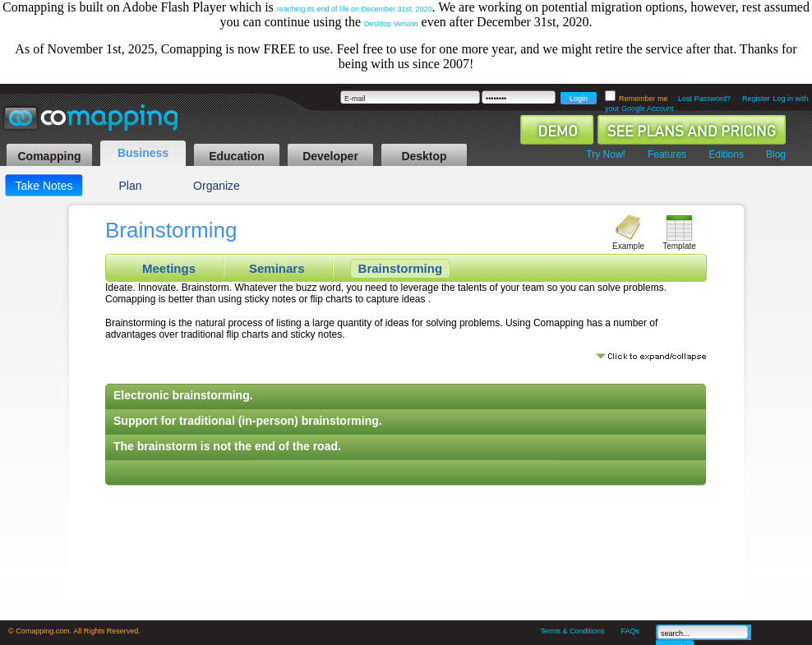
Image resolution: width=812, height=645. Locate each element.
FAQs (630, 631)
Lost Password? (704, 99)
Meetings (169, 268)
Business (143, 153)
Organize (217, 186)
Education (237, 156)
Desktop (424, 156)
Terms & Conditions (572, 631)
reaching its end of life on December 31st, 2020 (355, 9)
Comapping (50, 156)
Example (628, 246)
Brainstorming (401, 268)
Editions (726, 154)
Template (679, 246)
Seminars (277, 268)
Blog (776, 154)
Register (756, 99)
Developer (330, 156)
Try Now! (606, 154)
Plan (130, 186)
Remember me (644, 99)
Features (667, 154)
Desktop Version (391, 24)
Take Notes (44, 186)
